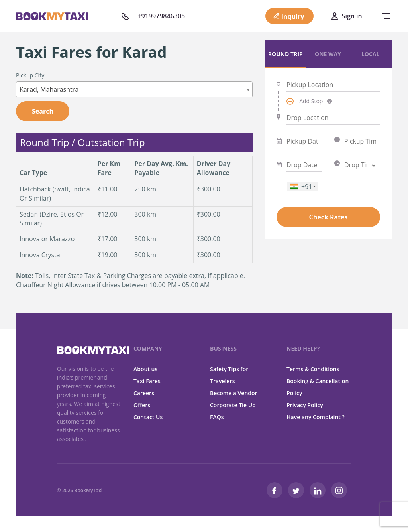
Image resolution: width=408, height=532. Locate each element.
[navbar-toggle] (384, 16)
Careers (144, 393)
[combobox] (134, 89)
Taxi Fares (147, 381)
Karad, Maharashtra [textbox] (49, 89)
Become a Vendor (234, 393)
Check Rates (328, 217)
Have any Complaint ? (316, 417)
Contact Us (148, 417)
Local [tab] (371, 54)
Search (43, 111)
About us (145, 369)
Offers (142, 405)
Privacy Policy (305, 405)
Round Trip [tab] (285, 54)
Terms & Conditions (313, 369)
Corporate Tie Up (233, 405)
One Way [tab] (328, 54)
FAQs (217, 417)
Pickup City (30, 75)
